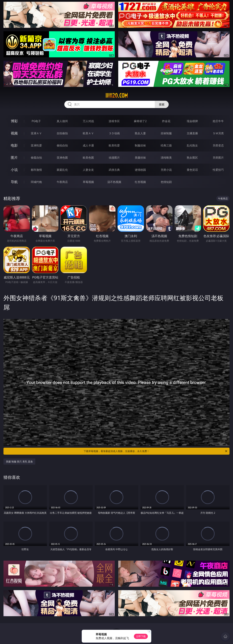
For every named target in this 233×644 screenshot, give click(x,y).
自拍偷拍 (62, 133)
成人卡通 (88, 145)
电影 (14, 145)
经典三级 (166, 145)
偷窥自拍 (36, 158)
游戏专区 (114, 121)
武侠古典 (114, 170)
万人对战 (88, 121)
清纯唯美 (166, 158)
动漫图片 (114, 158)
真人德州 (62, 121)
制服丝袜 (140, 145)
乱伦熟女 (192, 145)
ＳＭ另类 (218, 133)
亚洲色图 (62, 158)
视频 (14, 133)
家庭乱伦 (62, 170)
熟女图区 (192, 158)
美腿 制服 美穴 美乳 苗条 (19, 462)
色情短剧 (166, 182)
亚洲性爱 (36, 145)
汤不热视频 (114, 182)
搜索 (162, 104)
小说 (14, 170)
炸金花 (166, 121)
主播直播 (192, 133)
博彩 (14, 121)
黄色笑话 (192, 170)
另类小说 (166, 170)
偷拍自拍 (62, 145)
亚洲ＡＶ (36, 133)
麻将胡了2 (140, 121)
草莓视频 (88, 182)
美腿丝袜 (140, 158)
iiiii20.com (117, 96)
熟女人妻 (140, 133)
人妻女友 (88, 170)
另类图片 (218, 158)
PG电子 (36, 121)
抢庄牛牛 (218, 121)
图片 (14, 157)
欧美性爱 (114, 145)
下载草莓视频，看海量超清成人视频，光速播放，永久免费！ (156, 451)
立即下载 (141, 636)
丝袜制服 (166, 133)
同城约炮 (36, 182)
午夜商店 (62, 182)
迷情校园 (140, 170)
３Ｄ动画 (114, 133)
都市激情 (36, 170)
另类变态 (218, 145)
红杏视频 (140, 182)
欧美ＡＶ (88, 133)
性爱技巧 (218, 170)
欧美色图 (88, 158)
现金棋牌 (192, 121)
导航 (14, 182)
